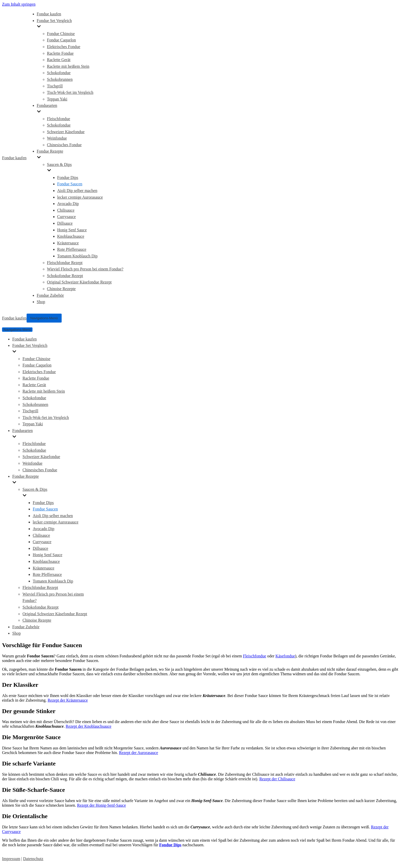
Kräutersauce (68, 243)
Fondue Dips (68, 178)
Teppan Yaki (57, 99)
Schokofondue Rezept (65, 276)
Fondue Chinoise (61, 34)
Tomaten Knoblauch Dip (77, 256)
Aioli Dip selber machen (77, 191)
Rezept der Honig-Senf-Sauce (101, 805)
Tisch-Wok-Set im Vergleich (70, 92)
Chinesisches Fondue (64, 145)
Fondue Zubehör (50, 295)
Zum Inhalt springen (19, 4)
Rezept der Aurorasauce (138, 753)
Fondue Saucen (70, 184)
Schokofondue (59, 73)
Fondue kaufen (49, 14)
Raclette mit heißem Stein (68, 66)
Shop (41, 302)
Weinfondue (57, 138)
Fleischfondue (59, 119)
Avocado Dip (68, 204)
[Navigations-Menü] (44, 318)
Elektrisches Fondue (64, 47)
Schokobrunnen (60, 79)
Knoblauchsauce (71, 236)
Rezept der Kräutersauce (68, 700)
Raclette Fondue (60, 53)
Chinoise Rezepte (61, 289)
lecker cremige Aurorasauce (80, 197)
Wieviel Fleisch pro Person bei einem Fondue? (85, 269)
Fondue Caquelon (62, 40)
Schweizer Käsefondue (66, 132)
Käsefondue (285, 656)
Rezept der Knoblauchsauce (89, 726)
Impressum (11, 859)
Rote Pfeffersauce (72, 249)
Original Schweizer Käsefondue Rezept (79, 282)
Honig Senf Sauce (72, 230)
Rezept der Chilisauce (277, 779)
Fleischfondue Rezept (65, 263)
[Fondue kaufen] (14, 158)
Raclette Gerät (59, 60)
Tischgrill (55, 86)
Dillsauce (65, 223)
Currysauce (67, 217)
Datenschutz (33, 859)
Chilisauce (66, 210)
